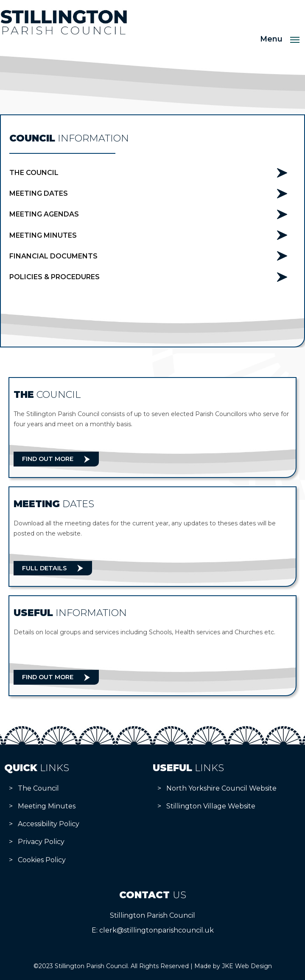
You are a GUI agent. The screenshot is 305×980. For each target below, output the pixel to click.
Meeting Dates (39, 193)
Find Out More (48, 459)
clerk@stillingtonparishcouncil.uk (157, 930)
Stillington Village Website (211, 806)
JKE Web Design (247, 966)
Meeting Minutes (43, 235)
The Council (34, 173)
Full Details (44, 568)
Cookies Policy (42, 860)
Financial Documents (53, 256)
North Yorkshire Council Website (221, 788)
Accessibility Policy (49, 824)
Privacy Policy (41, 842)
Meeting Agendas (44, 214)
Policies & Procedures (55, 277)
